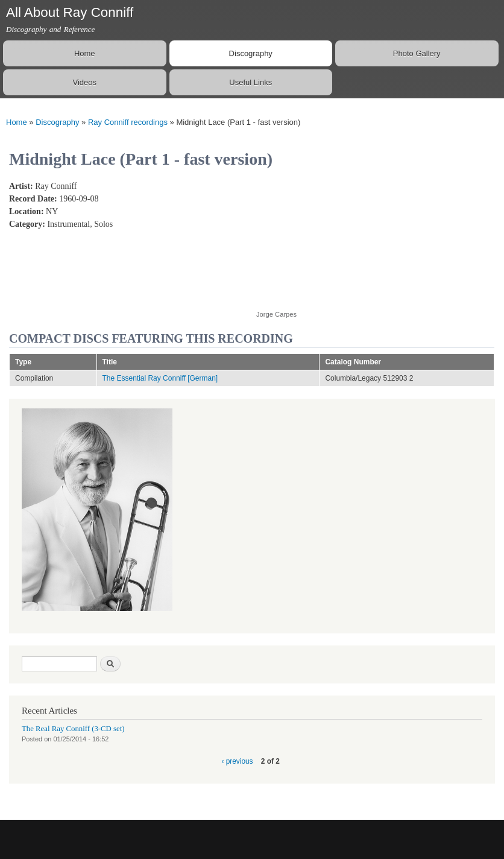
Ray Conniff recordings (128, 122)
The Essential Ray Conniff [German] (160, 378)
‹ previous (237, 761)
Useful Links (250, 82)
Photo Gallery (417, 53)
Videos (84, 82)
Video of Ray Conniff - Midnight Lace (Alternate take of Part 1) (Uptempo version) (353, 239)
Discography (251, 53)
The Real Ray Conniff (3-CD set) (73, 729)
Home (85, 53)
